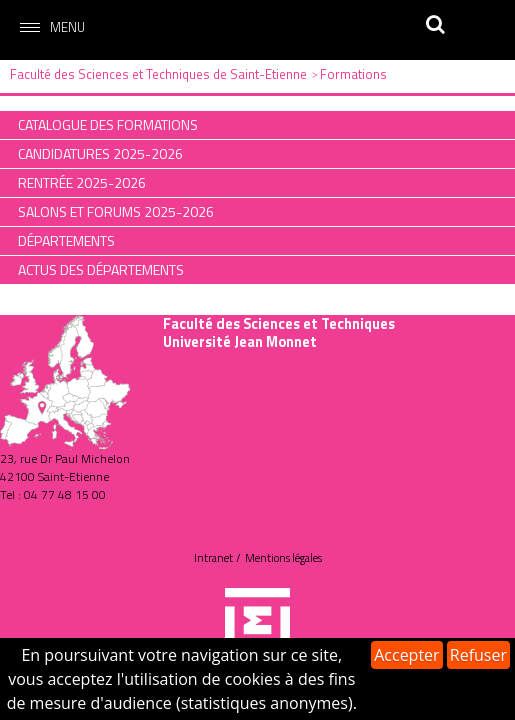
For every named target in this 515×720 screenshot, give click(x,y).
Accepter (406, 655)
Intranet (213, 558)
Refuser (478, 655)
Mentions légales (283, 558)
